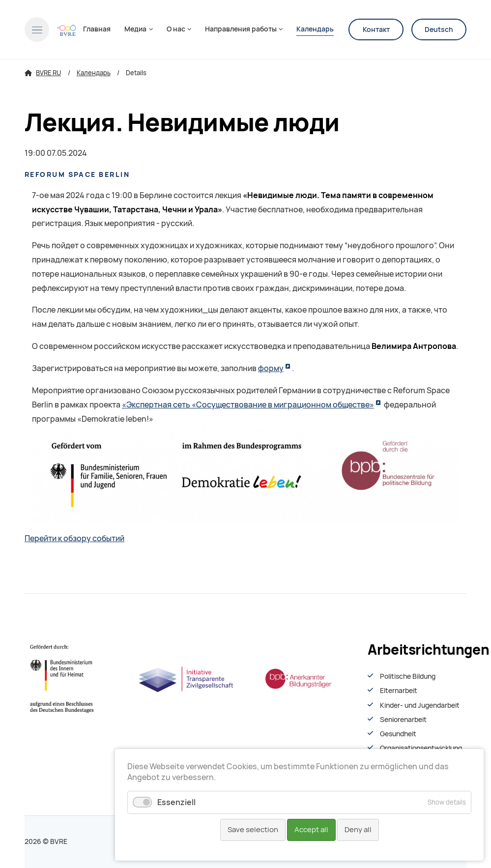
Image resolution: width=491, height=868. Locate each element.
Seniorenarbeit (403, 720)
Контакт (376, 29)
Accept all (311, 830)
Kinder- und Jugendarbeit (420, 705)
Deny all (358, 830)
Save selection (253, 830)
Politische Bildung (408, 676)
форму (271, 368)
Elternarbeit (399, 691)
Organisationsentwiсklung (421, 748)
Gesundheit (398, 734)
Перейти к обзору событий (74, 538)
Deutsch (439, 29)
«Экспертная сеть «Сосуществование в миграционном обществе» (248, 405)
